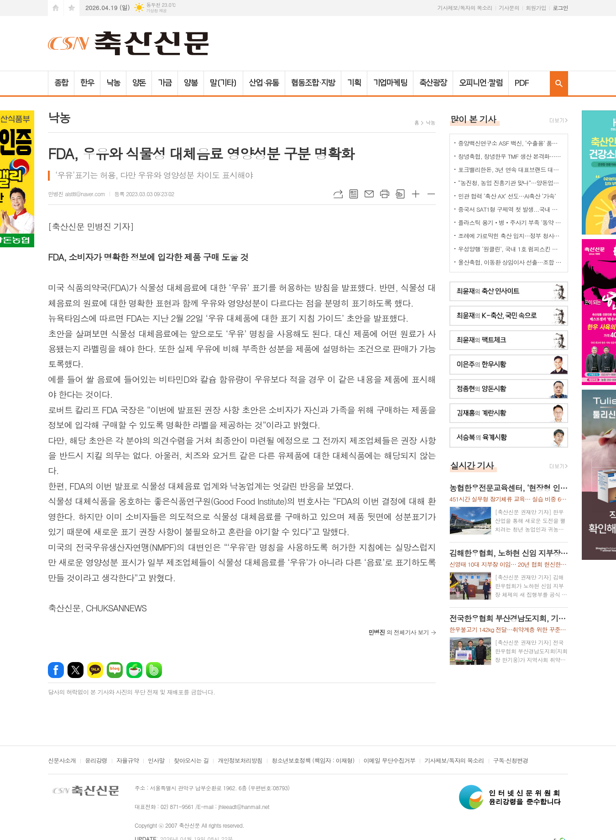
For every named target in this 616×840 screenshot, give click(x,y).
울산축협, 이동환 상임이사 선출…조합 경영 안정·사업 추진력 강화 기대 (511, 262)
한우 (87, 83)
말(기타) (223, 83)
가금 (165, 83)
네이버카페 (134, 670)
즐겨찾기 (72, 8)
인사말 (156, 761)
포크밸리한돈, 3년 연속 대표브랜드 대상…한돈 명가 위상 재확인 (511, 170)
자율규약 (128, 761)
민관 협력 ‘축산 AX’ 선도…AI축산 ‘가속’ (507, 196)
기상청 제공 (156, 11)
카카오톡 (95, 670)
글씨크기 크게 (416, 194)
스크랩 (400, 194)
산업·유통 (264, 83)
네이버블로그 (115, 670)
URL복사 (338, 194)
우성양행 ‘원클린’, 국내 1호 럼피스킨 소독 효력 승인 (511, 249)
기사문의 (509, 8)
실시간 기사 (472, 465)
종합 (61, 83)
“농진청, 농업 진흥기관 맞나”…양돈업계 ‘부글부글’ (511, 183)
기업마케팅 (390, 83)
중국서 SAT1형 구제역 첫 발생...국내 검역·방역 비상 (511, 209)
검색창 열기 (559, 83)
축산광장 (433, 83)
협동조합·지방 (313, 83)
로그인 (560, 8)
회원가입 (536, 8)
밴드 (154, 670)
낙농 (113, 83)
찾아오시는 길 (191, 761)
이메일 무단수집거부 (390, 761)
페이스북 (56, 670)
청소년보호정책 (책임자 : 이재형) (313, 761)
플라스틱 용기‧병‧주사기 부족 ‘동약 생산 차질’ (511, 222)
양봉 (191, 83)
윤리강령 (96, 761)
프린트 (385, 194)
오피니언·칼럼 (481, 83)
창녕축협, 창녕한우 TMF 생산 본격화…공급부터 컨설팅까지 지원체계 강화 (511, 156)
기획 (354, 83)
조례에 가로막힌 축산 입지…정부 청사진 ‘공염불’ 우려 (511, 236)
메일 (369, 194)
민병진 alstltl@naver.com (76, 194)
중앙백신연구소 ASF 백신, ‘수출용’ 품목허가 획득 (511, 143)
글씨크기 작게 (431, 194)
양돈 (139, 83)
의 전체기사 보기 (399, 632)
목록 (354, 194)
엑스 (76, 670)
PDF (522, 83)
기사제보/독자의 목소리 (465, 8)
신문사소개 (62, 761)
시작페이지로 (56, 8)
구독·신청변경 (511, 761)
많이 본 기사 (473, 119)
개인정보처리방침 (240, 761)
